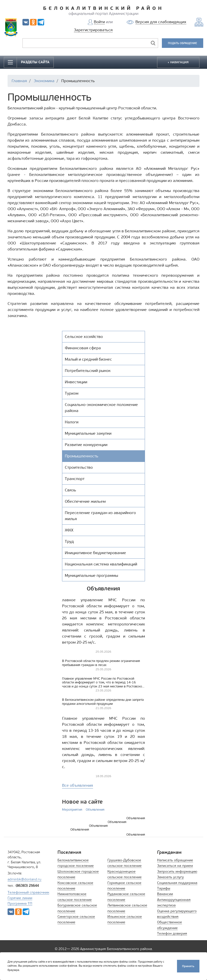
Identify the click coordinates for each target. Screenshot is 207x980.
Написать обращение (175, 860)
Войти (99, 22)
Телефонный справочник (28, 892)
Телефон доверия (172, 934)
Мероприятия (72, 810)
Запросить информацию (177, 872)
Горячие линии (20, 898)
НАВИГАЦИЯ (179, 62)
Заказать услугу (170, 877)
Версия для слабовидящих (161, 22)
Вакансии (165, 894)
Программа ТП (20, 904)
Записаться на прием (175, 866)
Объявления (95, 810)
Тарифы (164, 888)
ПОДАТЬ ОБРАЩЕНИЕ (183, 43)
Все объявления (78, 785)
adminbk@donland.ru (24, 879)
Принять (188, 966)
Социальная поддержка (177, 883)
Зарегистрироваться (93, 30)
